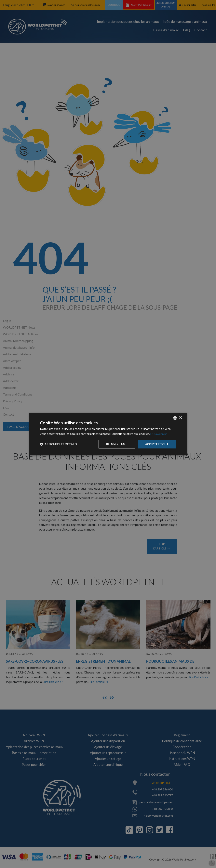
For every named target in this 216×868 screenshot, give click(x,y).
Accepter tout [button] (156, 444)
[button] (58, 444)
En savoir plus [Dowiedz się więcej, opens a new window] (159, 433)
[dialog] (108, 434)
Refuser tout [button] (116, 444)
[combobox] (175, 418)
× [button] (180, 418)
